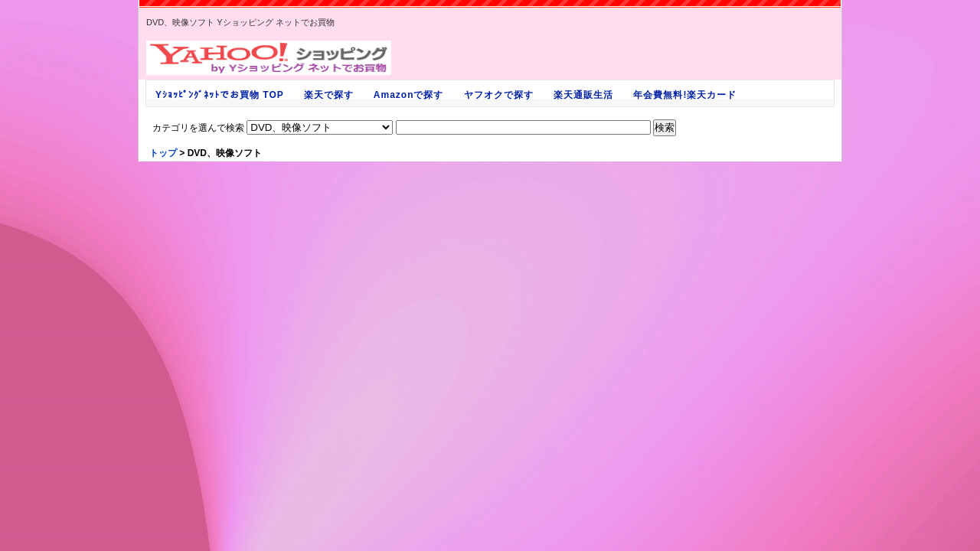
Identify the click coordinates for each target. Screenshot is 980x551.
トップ (163, 153)
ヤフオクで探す (498, 95)
